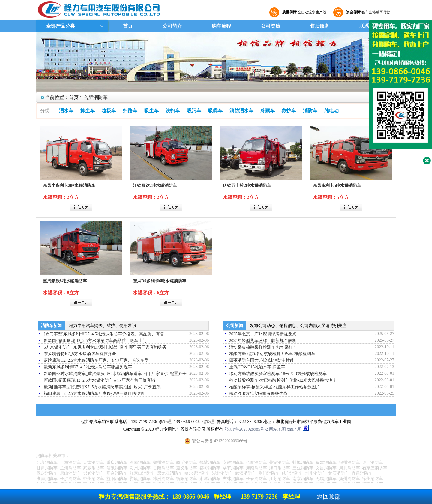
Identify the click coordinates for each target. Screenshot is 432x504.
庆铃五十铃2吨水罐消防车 (247, 186)
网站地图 (277, 429)
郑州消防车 (163, 462)
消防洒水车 (241, 111)
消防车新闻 (51, 326)
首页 (128, 26)
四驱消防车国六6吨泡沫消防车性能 (262, 360)
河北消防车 (349, 468)
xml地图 (294, 429)
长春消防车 (256, 479)
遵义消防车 (187, 468)
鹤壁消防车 (210, 462)
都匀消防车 (210, 468)
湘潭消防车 (210, 479)
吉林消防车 (233, 479)
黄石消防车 (339, 473)
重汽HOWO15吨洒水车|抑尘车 (257, 367)
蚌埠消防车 (303, 462)
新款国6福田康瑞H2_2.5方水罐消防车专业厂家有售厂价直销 (99, 380)
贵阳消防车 (163, 468)
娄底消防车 (140, 479)
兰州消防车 (70, 468)
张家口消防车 (142, 473)
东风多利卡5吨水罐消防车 (337, 186)
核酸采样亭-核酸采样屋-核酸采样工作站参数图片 (275, 387)
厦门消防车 (373, 462)
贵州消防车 (140, 468)
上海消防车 (70, 462)
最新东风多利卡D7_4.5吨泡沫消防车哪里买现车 (88, 367)
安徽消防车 (233, 462)
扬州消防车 (349, 479)
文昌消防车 (326, 468)
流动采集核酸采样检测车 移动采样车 (263, 347)
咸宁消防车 (292, 473)
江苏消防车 (280, 479)
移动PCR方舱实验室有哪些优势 (258, 393)
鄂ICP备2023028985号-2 (246, 429)
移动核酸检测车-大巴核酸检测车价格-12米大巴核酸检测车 (283, 380)
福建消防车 (326, 462)
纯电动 (331, 111)
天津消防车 (94, 462)
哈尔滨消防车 (197, 473)
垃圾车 (109, 111)
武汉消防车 (246, 473)
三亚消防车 (303, 468)
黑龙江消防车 (170, 473)
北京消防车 (47, 462)
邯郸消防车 (94, 473)
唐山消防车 (70, 473)
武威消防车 (94, 468)
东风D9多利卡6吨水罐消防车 (160, 281)
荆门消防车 (269, 473)
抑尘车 (88, 111)
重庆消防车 (117, 462)
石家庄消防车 (375, 468)
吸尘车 (151, 111)
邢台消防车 (117, 473)
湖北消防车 (223, 473)
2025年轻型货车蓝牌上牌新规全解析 (263, 341)
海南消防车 (256, 468)
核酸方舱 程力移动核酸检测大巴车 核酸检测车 (272, 354)
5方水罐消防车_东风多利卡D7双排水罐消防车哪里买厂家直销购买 (105, 347)
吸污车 (194, 111)
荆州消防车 (316, 473)
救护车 (289, 111)
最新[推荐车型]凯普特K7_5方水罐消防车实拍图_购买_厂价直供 (102, 387)
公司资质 (271, 26)
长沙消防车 (70, 479)
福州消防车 (349, 462)
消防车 (310, 111)
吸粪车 (215, 111)
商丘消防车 (187, 462)
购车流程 (221, 26)
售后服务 (320, 26)
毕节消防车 (233, 468)
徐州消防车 (373, 479)
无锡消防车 (326, 479)
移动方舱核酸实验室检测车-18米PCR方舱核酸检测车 (278, 374)
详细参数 (81, 207)
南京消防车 (303, 479)
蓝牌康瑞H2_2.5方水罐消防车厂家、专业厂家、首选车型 (96, 360)
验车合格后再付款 (367, 12)
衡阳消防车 (187, 479)
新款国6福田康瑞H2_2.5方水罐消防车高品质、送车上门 (95, 341)
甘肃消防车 (47, 468)
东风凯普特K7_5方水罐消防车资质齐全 (80, 354)
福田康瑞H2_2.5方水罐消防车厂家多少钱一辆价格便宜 (94, 393)
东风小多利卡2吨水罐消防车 (69, 186)
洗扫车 (173, 111)
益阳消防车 (117, 479)
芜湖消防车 (280, 462)
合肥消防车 (256, 462)
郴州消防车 (94, 479)
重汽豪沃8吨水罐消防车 (65, 281)
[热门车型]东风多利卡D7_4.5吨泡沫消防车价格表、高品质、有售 (104, 334)
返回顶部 (329, 496)
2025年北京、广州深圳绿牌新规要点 (263, 334)
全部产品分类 (60, 26)
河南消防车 (140, 462)
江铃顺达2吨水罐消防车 (155, 186)
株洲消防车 (163, 479)
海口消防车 (280, 468)
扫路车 (130, 111)
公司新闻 (235, 326)
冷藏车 (268, 111)
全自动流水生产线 (304, 12)
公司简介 (172, 26)
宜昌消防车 (362, 473)
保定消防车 (47, 473)
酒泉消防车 (117, 468)
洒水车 (66, 111)
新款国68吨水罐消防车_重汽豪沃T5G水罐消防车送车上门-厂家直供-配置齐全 (115, 374)
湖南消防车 (47, 479)
